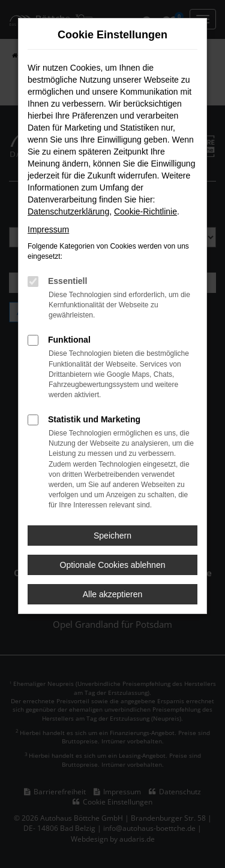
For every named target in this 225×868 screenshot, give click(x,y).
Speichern (112, 536)
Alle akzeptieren (113, 594)
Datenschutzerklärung (68, 211)
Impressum (48, 229)
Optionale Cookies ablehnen (113, 565)
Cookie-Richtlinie (145, 211)
